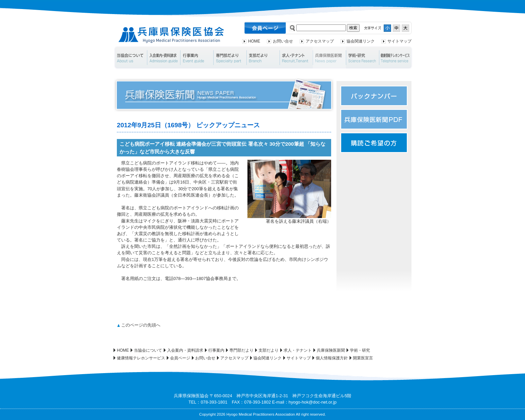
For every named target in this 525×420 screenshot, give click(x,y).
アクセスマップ (320, 41)
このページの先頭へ (141, 325)
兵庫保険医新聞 (329, 58)
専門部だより (230, 58)
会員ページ (180, 358)
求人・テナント (296, 58)
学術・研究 (362, 58)
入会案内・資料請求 (164, 58)
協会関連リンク (361, 41)
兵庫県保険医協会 (171, 35)
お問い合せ (283, 41)
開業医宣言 (363, 358)
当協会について (130, 58)
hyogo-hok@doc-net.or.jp (313, 402)
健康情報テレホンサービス (396, 58)
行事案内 (197, 58)
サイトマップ (399, 41)
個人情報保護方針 (332, 358)
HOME (254, 41)
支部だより (263, 58)
